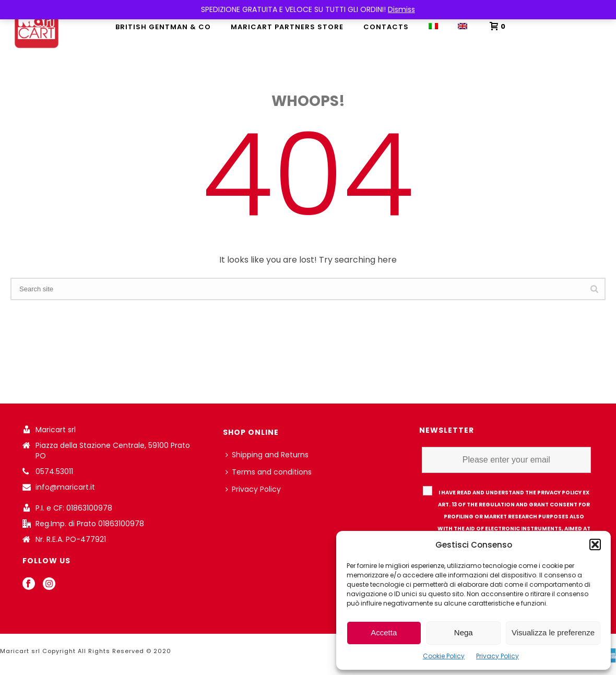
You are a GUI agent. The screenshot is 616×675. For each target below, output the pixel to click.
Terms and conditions (269, 472)
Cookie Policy (444, 656)
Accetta (384, 632)
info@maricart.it (65, 487)
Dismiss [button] (401, 9)
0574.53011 (54, 471)
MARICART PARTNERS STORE (287, 27)
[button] (595, 544)
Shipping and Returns (267, 455)
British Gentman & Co (163, 27)
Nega (464, 632)
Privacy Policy (497, 656)
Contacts (386, 27)
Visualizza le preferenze (553, 632)
